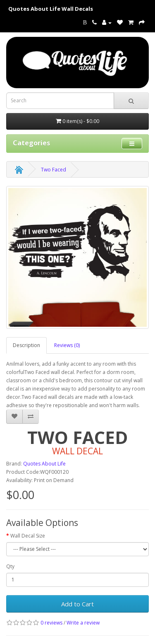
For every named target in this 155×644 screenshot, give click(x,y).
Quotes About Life (44, 464)
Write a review (83, 623)
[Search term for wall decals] (60, 101)
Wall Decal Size (28, 536)
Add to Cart (77, 604)
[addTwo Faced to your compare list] (31, 417)
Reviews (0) (67, 345)
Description (26, 345)
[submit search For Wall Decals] (131, 101)
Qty (10, 566)
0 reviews (51, 623)
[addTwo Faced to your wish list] (14, 417)
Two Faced (54, 170)
